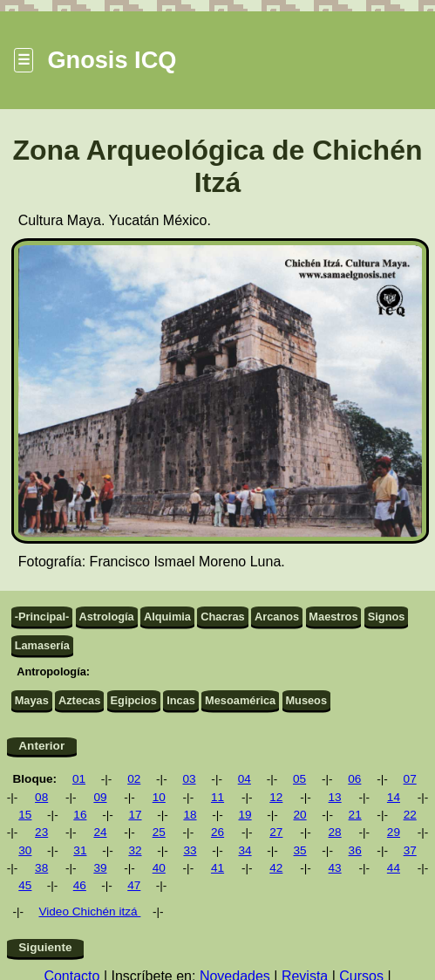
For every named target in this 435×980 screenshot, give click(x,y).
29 (394, 832)
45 (25, 885)
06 (354, 779)
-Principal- (42, 617)
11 (217, 797)
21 (355, 815)
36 (355, 850)
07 (410, 779)
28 (335, 832)
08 (41, 797)
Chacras (223, 617)
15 (25, 815)
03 (189, 779)
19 (245, 815)
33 (190, 850)
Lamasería (42, 645)
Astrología (106, 617)
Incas (181, 700)
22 (410, 815)
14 (394, 797)
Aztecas (79, 700)
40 (159, 868)
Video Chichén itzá (89, 911)
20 (300, 815)
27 (276, 832)
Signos (387, 617)
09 (100, 797)
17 (135, 815)
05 (299, 779)
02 (134, 779)
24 (100, 832)
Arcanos (277, 617)
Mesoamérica (240, 700)
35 (300, 850)
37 (410, 850)
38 (41, 868)
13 (335, 797)
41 (217, 868)
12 (276, 797)
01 (79, 779)
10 (159, 797)
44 (394, 868)
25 (159, 832)
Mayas (32, 700)
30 (25, 850)
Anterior (41, 746)
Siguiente (45, 947)
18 (190, 815)
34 (245, 850)
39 (100, 868)
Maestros (333, 617)
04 (245, 779)
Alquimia (167, 617)
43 (335, 868)
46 (80, 885)
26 (217, 832)
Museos (306, 700)
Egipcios (134, 700)
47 (134, 885)
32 (135, 850)
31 (80, 850)
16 (80, 815)
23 (41, 832)
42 (276, 868)
